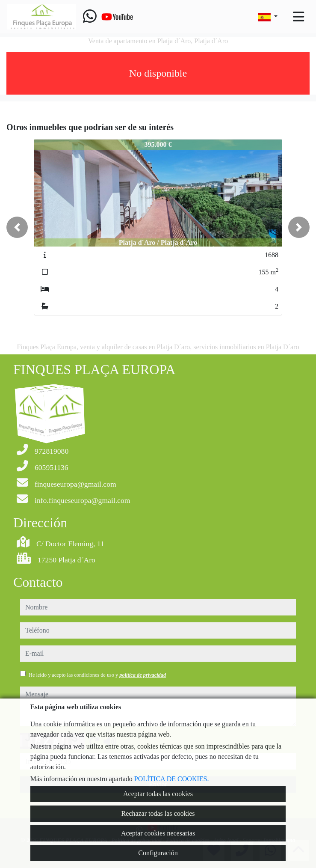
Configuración (158, 853)
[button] (17, 227)
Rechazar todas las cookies (158, 813)
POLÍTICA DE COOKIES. (172, 779)
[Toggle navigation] (298, 17)
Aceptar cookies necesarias (158, 833)
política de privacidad (143, 675)
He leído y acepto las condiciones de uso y (97, 675)
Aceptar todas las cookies (158, 794)
